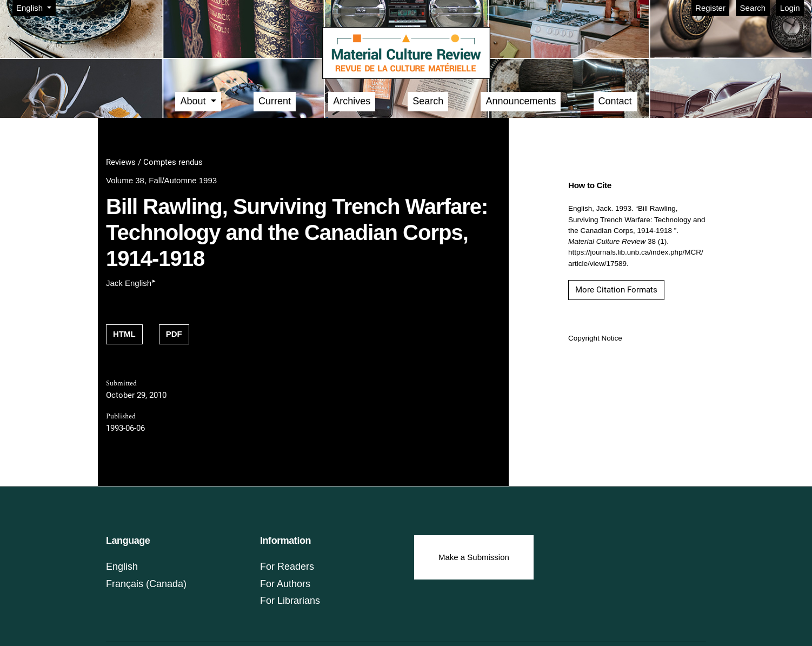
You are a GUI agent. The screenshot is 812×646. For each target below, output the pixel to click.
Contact (615, 101)
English (36, 7)
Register (710, 8)
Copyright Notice (595, 338)
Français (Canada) (146, 584)
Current (275, 101)
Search (753, 8)
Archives (352, 101)
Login (790, 8)
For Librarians (290, 601)
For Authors (285, 584)
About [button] (194, 101)
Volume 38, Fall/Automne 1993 (161, 180)
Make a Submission (474, 557)
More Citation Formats (616, 290)
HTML (124, 334)
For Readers (287, 567)
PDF (174, 334)
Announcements (521, 101)
